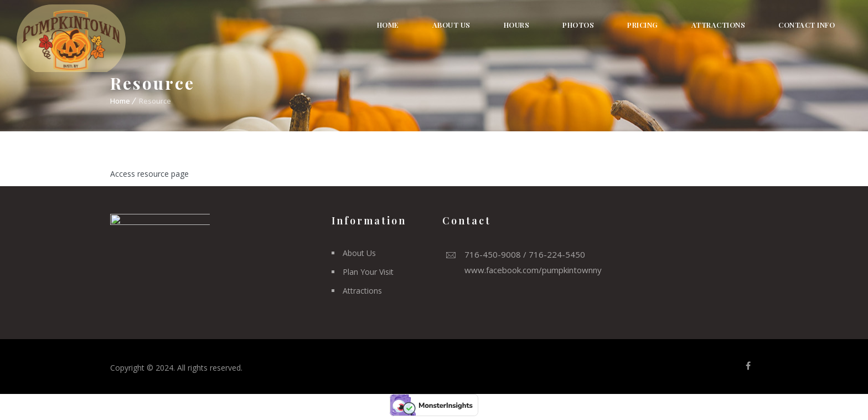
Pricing (643, 25)
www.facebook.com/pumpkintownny (533, 270)
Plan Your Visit (368, 272)
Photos (578, 25)
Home (388, 25)
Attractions (719, 25)
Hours (517, 25)
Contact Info (807, 25)
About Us (451, 25)
